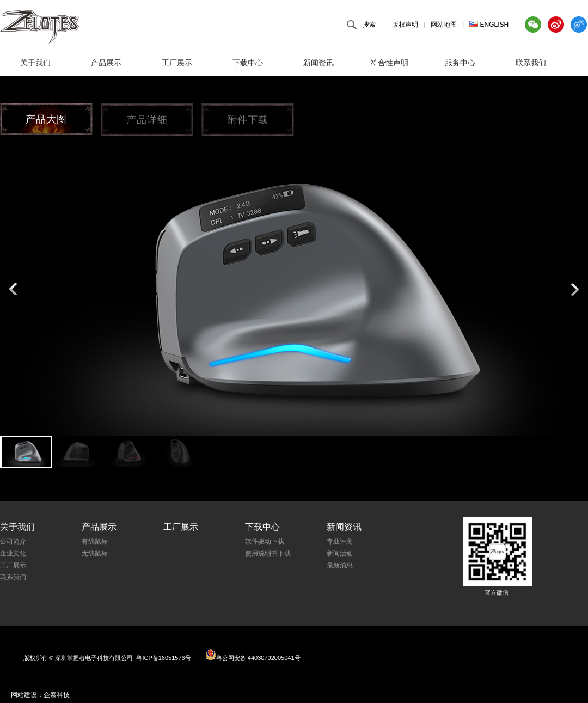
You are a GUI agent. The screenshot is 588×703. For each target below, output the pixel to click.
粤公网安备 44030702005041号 (253, 655)
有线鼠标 (95, 541)
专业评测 (340, 541)
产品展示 (106, 63)
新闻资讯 (318, 63)
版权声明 (405, 25)
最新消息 (340, 565)
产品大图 (46, 119)
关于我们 (35, 63)
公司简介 (13, 541)
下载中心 (248, 63)
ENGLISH (489, 25)
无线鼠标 (95, 553)
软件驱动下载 (265, 541)
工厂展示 (177, 63)
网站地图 (444, 25)
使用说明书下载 (268, 553)
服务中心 (460, 63)
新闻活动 (340, 553)
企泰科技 (57, 695)
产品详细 (147, 120)
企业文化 (13, 553)
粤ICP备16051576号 (163, 658)
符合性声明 (389, 63)
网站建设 (24, 695)
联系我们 (531, 63)
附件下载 (248, 120)
